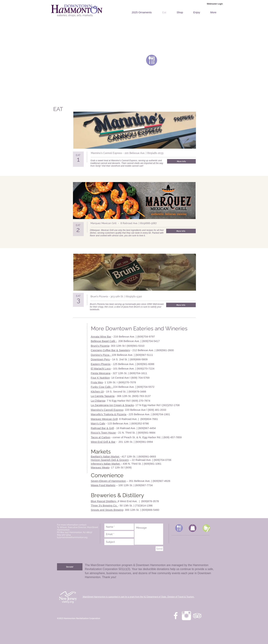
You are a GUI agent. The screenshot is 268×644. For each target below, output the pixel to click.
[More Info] (181, 161)
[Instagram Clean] (186, 616)
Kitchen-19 (97, 391)
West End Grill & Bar (103, 442)
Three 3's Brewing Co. (105, 505)
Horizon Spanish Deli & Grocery (110, 460)
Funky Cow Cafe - (102, 387)
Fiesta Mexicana (101, 373)
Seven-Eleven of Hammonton (108, 481)
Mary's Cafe (98, 423)
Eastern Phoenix (101, 364)
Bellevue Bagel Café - (104, 341)
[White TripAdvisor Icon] (197, 616)
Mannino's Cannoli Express (107, 410)
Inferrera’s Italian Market (106, 464)
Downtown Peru (100, 359)
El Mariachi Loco (101, 369)
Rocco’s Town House (103, 433)
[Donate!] (70, 567)
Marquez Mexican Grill (104, 419)
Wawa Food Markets (103, 485)
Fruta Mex (97, 382)
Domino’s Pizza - (101, 355)
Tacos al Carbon (101, 437)
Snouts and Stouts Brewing (107, 510)
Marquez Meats (100, 467)
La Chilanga (98, 401)
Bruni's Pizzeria (100, 346)
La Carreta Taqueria (103, 396)
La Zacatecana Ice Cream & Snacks (112, 405)
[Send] (159, 549)
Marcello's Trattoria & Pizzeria (109, 414)
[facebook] (176, 616)
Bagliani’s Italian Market (105, 456)
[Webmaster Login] (215, 4)
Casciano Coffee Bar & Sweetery (111, 350)
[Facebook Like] (188, 153)
